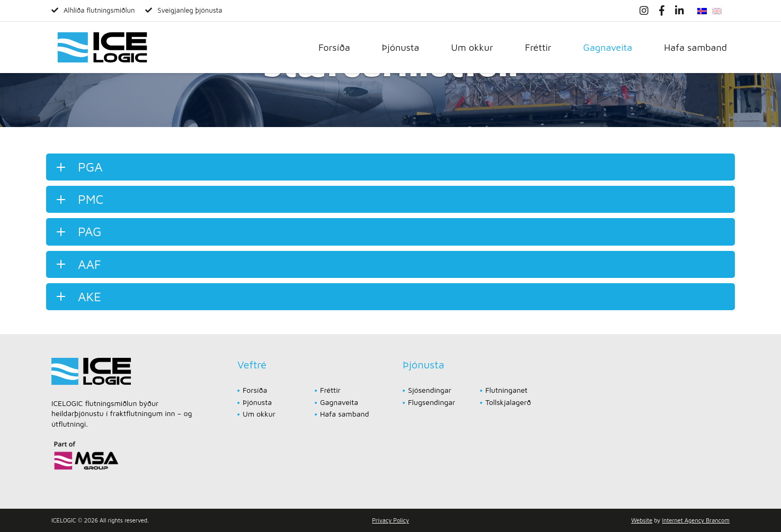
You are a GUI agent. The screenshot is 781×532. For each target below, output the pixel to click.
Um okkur (472, 47)
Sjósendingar (430, 390)
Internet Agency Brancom (696, 520)
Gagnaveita (608, 47)
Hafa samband (695, 47)
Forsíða (334, 47)
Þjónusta (401, 47)
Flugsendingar (432, 402)
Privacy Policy (390, 520)
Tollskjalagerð (508, 402)
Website (642, 520)
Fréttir (538, 47)
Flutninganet (507, 390)
